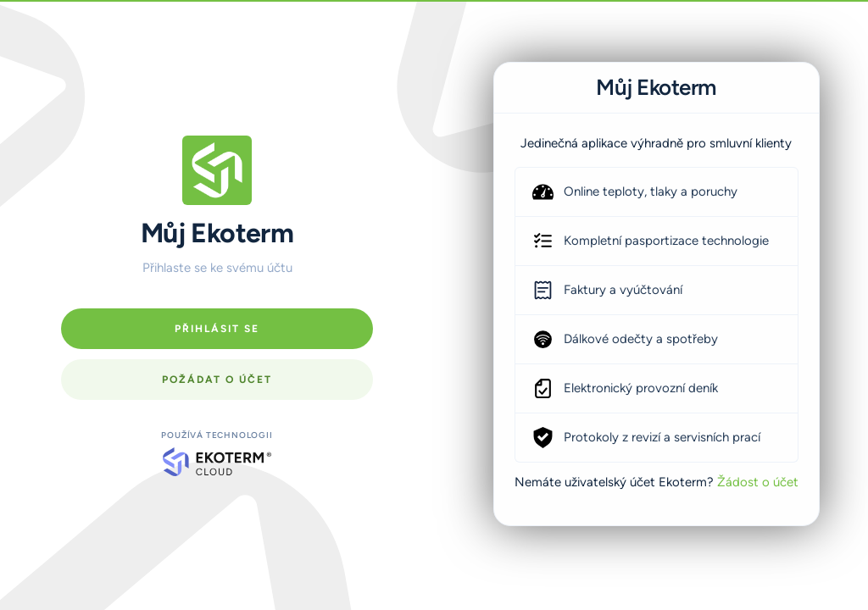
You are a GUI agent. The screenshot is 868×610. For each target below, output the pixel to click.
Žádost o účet (758, 482)
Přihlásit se (217, 329)
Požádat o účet (217, 380)
